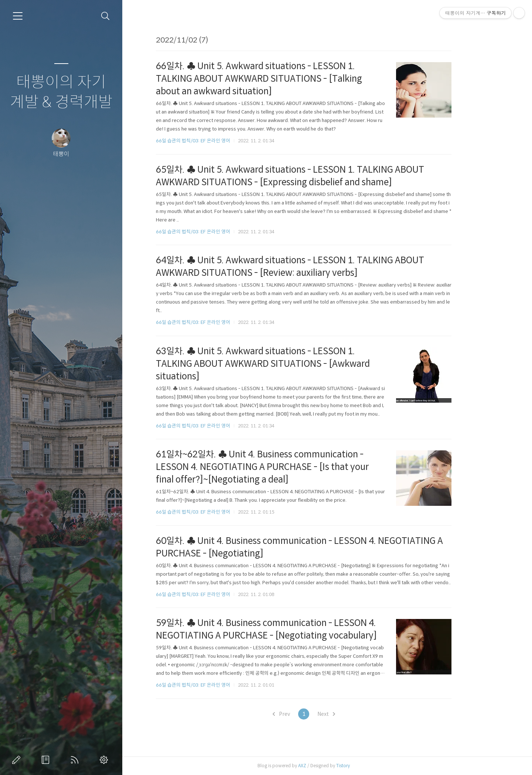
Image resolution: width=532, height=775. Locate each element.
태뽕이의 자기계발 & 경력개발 (61, 92)
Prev (305, 714)
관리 (105, 760)
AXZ (326, 766)
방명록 (47, 760)
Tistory (367, 766)
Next (349, 714)
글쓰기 (18, 760)
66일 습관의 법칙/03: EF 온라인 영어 (217, 141)
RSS (76, 760)
